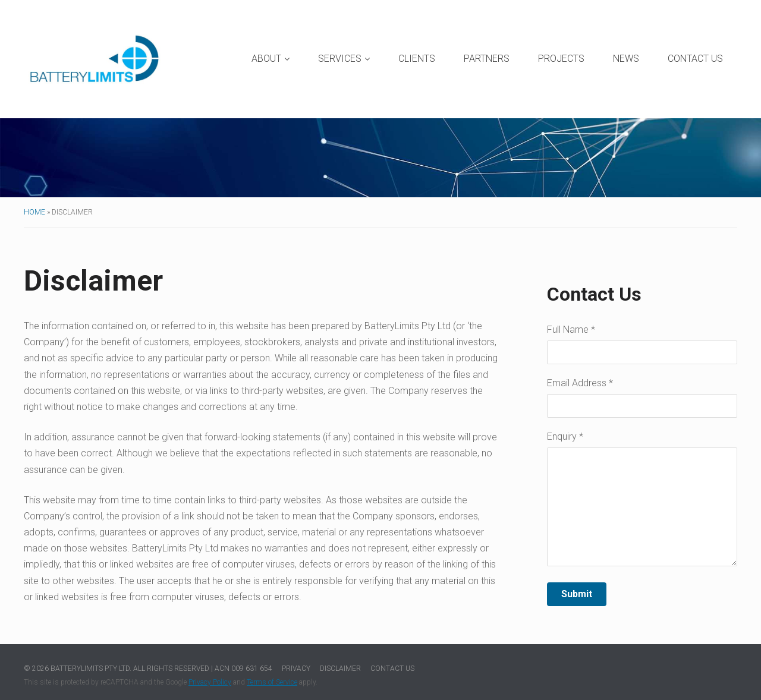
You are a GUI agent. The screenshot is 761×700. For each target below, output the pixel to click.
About (271, 59)
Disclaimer (340, 669)
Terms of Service (272, 682)
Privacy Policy (210, 682)
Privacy (296, 669)
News (626, 59)
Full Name (571, 330)
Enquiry (565, 437)
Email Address (580, 384)
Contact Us (695, 59)
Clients (417, 59)
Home (34, 212)
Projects (561, 59)
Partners (487, 59)
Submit (577, 594)
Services (344, 59)
